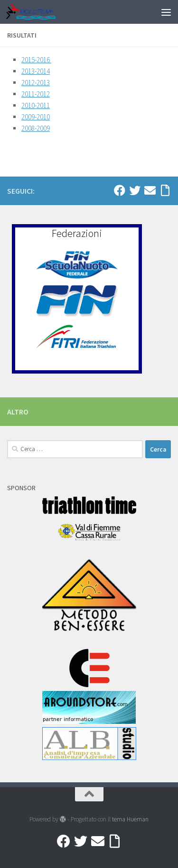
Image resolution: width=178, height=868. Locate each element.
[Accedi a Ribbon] (165, 190)
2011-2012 (36, 94)
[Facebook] (120, 190)
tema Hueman (130, 819)
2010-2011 (36, 105)
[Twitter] (135, 190)
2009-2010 (36, 117)
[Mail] (150, 190)
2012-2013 (36, 83)
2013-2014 (36, 71)
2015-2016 (36, 60)
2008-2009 (36, 128)
